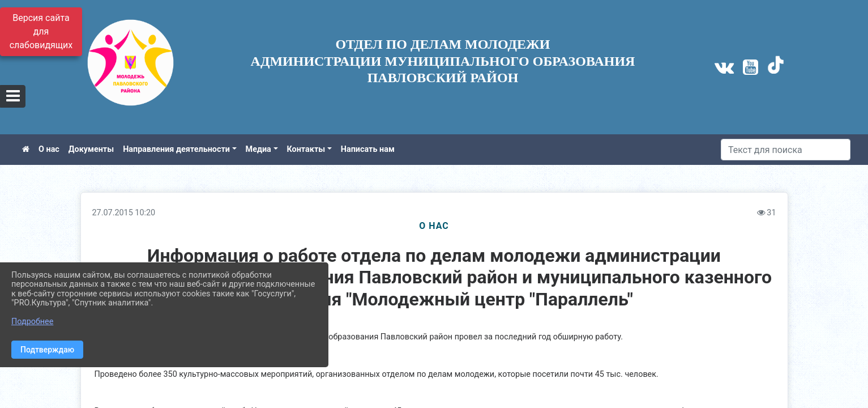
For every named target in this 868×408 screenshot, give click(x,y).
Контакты (306, 149)
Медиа (258, 149)
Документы (91, 149)
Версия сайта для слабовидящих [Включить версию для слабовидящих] (41, 31)
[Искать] (786, 150)
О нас (49, 149)
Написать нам (368, 149)
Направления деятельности (176, 149)
